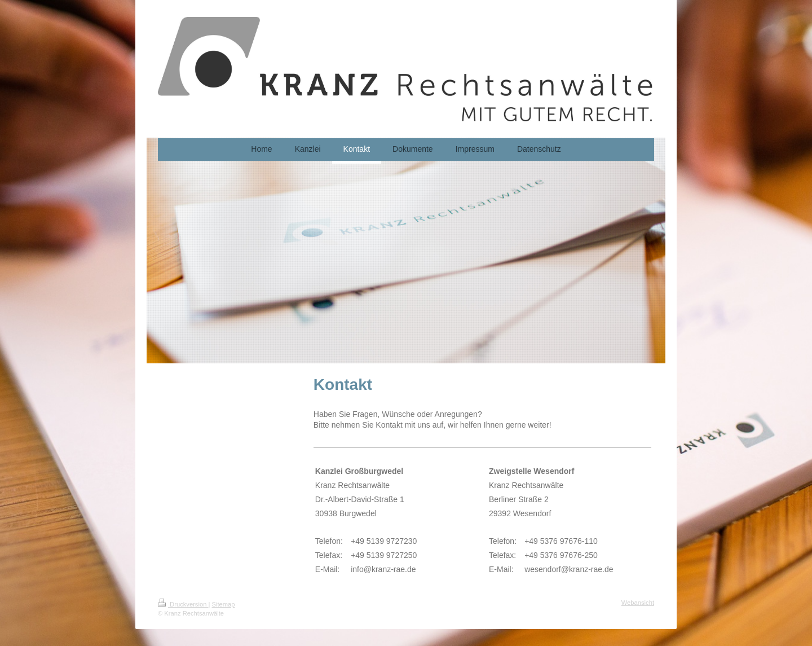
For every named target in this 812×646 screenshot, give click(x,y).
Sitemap (224, 604)
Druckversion (183, 604)
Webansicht (638, 603)
